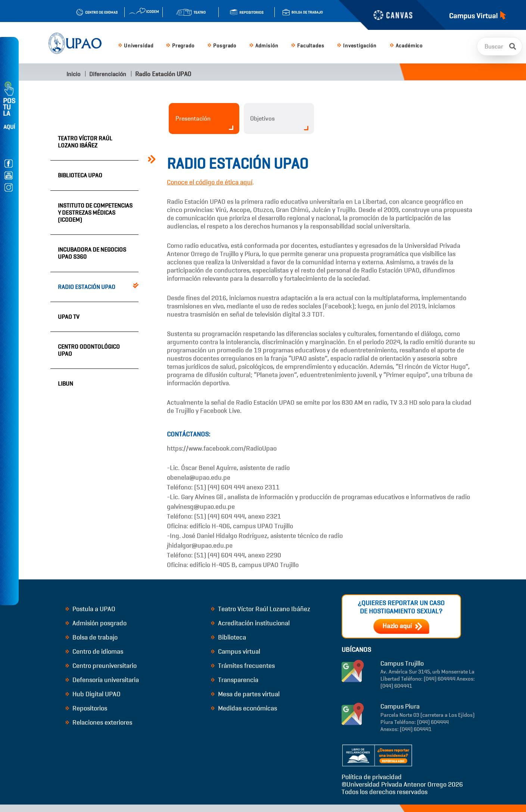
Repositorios (86, 708)
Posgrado (222, 46)
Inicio (73, 74)
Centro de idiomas (94, 651)
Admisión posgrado (96, 623)
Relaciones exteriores (99, 722)
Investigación (357, 46)
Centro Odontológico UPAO (89, 350)
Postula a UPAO (91, 609)
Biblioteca (229, 637)
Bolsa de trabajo (92, 637)
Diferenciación (108, 74)
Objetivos (279, 122)
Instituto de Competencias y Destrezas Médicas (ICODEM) (95, 213)
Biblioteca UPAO (80, 175)
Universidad (136, 46)
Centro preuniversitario (101, 666)
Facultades (308, 46)
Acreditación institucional (250, 623)
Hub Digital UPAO (93, 694)
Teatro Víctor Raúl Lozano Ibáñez (85, 142)
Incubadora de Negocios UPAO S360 (92, 253)
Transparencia (235, 680)
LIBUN (66, 384)
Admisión (264, 46)
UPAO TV (69, 317)
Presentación (204, 122)
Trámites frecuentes (243, 666)
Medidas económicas (244, 708)
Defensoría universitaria (102, 680)
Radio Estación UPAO (87, 287)
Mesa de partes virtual (245, 694)
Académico (406, 46)
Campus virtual (236, 651)
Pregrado (180, 46)
